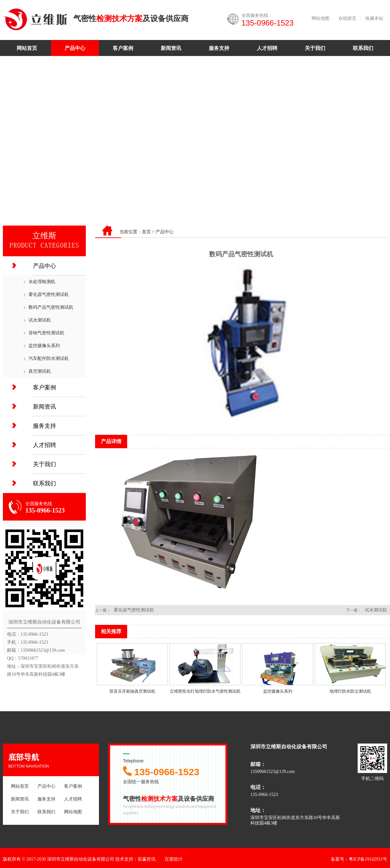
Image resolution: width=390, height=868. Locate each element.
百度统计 (174, 859)
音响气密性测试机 (46, 333)
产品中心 (75, 48)
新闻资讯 (171, 48)
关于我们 (315, 48)
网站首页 (27, 48)
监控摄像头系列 (44, 346)
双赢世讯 (147, 859)
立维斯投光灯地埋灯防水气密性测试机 (205, 691)
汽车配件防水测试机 (49, 358)
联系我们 (363, 48)
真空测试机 (40, 371)
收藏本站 (374, 18)
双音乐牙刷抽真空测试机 (132, 691)
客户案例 (123, 48)
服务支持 (219, 48)
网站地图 (321, 18)
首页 (146, 232)
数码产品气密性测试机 (51, 307)
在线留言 (347, 18)
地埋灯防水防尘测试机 (350, 691)
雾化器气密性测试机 (49, 295)
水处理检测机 (42, 282)
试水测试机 (40, 320)
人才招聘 (267, 48)
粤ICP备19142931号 (368, 859)
